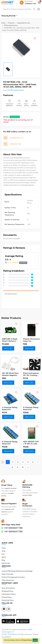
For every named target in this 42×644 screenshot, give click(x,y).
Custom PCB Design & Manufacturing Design (17, 571)
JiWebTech (8, 637)
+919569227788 (30, 4)
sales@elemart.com (17, 138)
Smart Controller (8, 574)
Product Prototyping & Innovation (13, 577)
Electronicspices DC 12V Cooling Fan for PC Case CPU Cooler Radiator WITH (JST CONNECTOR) (31, 374)
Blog (3, 560)
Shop (4, 551)
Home (4, 548)
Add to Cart (8, 348)
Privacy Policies (27, 640)
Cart (3, 554)
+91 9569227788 (12, 528)
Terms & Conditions (8, 588)
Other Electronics (8, 580)
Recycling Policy (8, 600)
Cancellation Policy (9, 594)
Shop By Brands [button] (9, 16)
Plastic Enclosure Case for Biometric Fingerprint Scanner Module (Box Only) (31, 340)
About (4, 557)
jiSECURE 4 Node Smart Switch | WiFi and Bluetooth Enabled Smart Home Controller (10, 340)
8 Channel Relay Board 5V (10, 443)
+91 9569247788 (12, 531)
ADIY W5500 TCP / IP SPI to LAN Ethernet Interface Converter (31, 443)
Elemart (15, 634)
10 (23, 467)
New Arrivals (6, 563)
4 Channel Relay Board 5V (10, 408)
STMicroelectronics (16, 90)
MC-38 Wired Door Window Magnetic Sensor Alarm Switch (10, 374)
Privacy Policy (7, 597)
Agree (35, 640)
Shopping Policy (7, 591)
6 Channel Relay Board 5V (31, 408)
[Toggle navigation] (39, 9)
